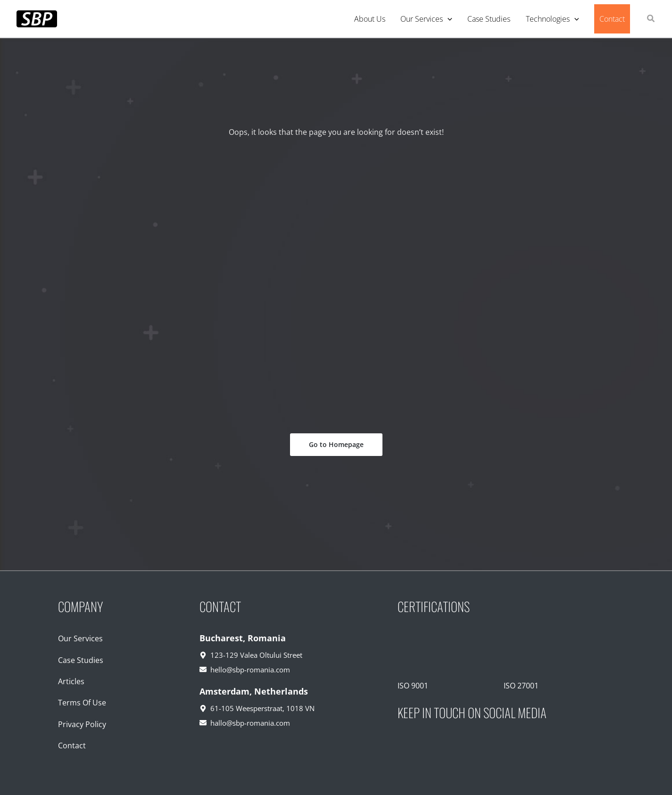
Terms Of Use (82, 703)
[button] (651, 19)
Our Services (80, 638)
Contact (72, 745)
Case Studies (81, 660)
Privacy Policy (82, 724)
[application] (448, 19)
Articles (71, 681)
